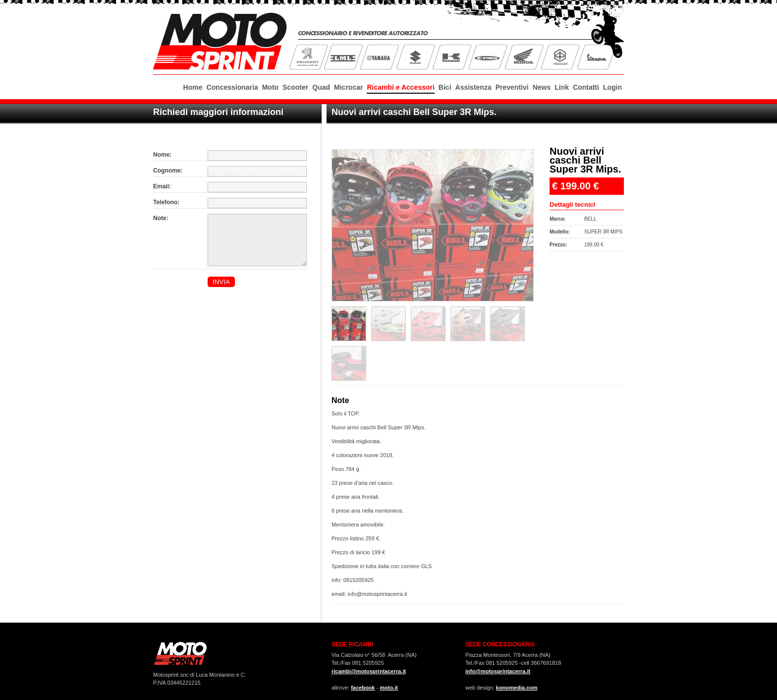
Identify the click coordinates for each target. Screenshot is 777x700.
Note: (161, 218)
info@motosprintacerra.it (498, 671)
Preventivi (512, 87)
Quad (321, 87)
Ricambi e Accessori (400, 87)
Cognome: (168, 171)
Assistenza (473, 87)
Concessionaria (232, 87)
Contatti (586, 87)
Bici (445, 87)
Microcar (348, 87)
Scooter (295, 87)
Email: (162, 186)
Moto (270, 87)
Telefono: (166, 202)
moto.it (389, 688)
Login (612, 87)
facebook (363, 688)
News (542, 87)
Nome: (162, 155)
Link (562, 87)
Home (193, 87)
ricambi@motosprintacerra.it (369, 671)
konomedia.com (517, 688)
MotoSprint (220, 40)
